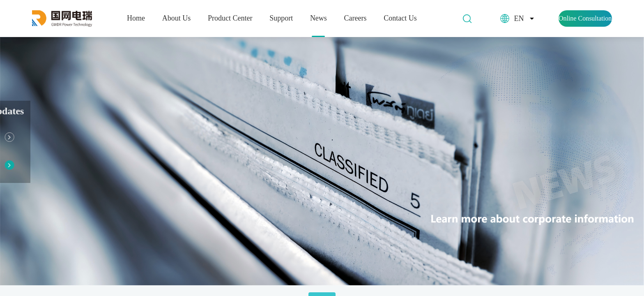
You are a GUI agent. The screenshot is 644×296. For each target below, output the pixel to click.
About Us (177, 18)
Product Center (230, 18)
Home (136, 18)
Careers (355, 18)
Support (281, 18)
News (319, 18)
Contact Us (400, 18)
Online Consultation (585, 18)
